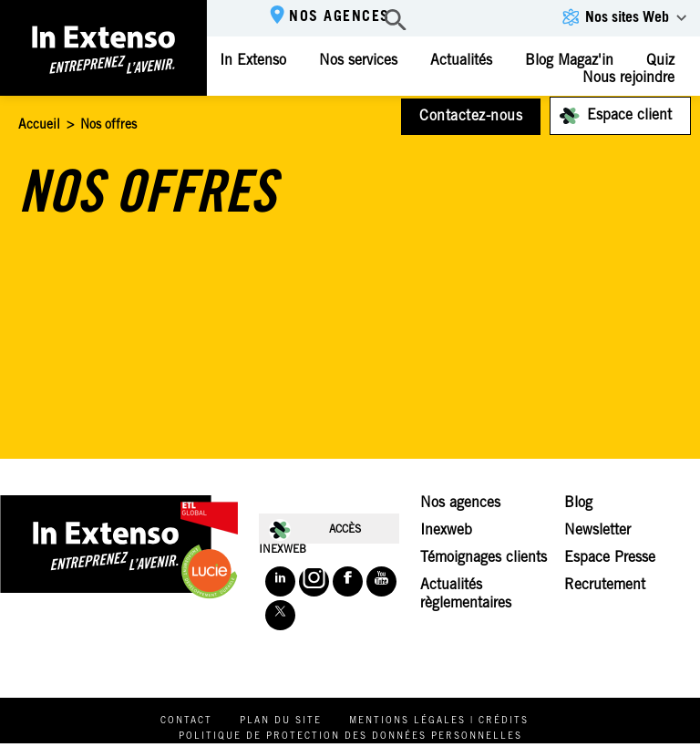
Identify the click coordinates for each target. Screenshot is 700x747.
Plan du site (281, 721)
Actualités (461, 61)
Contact (186, 721)
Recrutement (605, 586)
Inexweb (446, 531)
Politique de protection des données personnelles (350, 737)
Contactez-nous (471, 117)
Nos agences (340, 17)
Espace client (629, 116)
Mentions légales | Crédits (439, 721)
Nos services (358, 61)
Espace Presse (610, 558)
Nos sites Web (627, 18)
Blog (578, 503)
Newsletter (597, 531)
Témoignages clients (484, 558)
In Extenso (253, 61)
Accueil (39, 126)
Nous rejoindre (628, 78)
